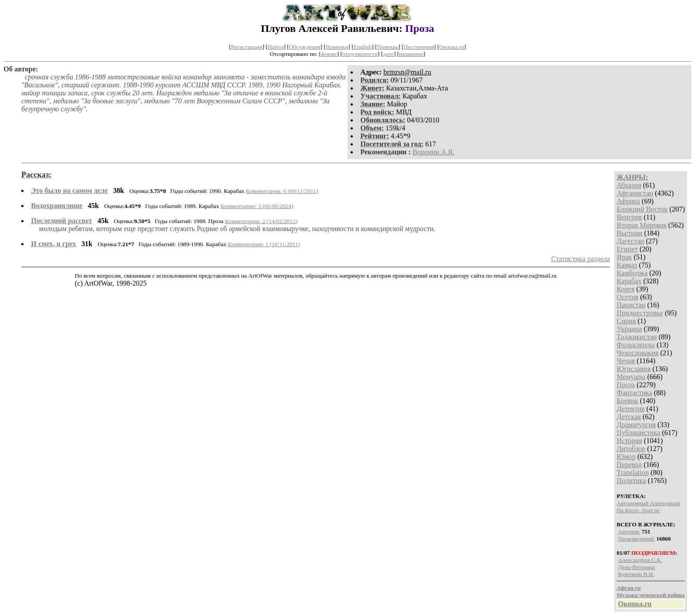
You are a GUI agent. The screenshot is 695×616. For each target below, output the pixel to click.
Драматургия (636, 425)
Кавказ (627, 265)
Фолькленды (636, 345)
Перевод (629, 465)
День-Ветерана (637, 567)
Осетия (627, 297)
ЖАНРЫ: (632, 177)
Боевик (627, 401)
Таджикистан (637, 337)
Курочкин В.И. (636, 574)
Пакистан (631, 305)
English (363, 47)
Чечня (626, 361)
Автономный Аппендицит (648, 503)
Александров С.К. (640, 560)
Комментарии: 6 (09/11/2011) (282, 191)
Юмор (626, 457)
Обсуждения (305, 47)
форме (329, 54)
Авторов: (629, 532)
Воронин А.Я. (434, 152)
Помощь (388, 47)
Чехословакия (637, 353)
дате (388, 54)
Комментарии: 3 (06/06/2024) (257, 206)
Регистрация (247, 47)
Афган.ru (629, 588)
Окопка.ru (452, 47)
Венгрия (629, 217)
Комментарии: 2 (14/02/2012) (261, 221)
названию (411, 54)
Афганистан (635, 193)
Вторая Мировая (642, 225)
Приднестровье (640, 313)
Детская (629, 417)
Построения (418, 47)
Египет (627, 249)
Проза (626, 385)
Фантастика (634, 393)
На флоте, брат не (638, 510)
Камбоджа (632, 273)
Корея (625, 289)
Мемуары (631, 377)
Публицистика (638, 433)
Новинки (337, 47)
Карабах (629, 281)
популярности (360, 54)
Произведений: (637, 539)
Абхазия (629, 185)
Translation (633, 473)
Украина (629, 329)
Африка (628, 201)
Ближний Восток (642, 209)
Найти (276, 47)
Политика (631, 481)
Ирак (624, 257)
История (629, 441)
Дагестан (630, 241)
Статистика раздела (581, 259)
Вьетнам (629, 233)
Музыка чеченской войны (650, 595)
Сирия (626, 321)
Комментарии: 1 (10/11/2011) (264, 244)
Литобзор (631, 449)
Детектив (631, 409)
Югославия (634, 369)
